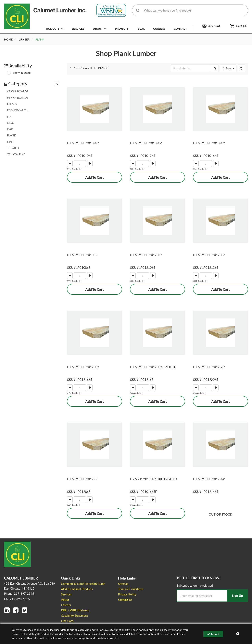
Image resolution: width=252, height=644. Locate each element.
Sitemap (123, 584)
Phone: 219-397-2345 (19, 593)
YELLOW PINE (16, 154)
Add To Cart (94, 177)
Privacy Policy (127, 594)
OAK (10, 129)
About (100, 29)
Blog (141, 29)
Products (52, 29)
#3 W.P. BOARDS (18, 98)
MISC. (11, 123)
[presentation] (57, 84)
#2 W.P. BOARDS (18, 91)
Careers (159, 29)
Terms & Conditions (131, 589)
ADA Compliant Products (77, 589)
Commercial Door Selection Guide (83, 584)
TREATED (13, 148)
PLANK (11, 135)
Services (78, 29)
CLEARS (12, 104)
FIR (9, 116)
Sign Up (237, 596)
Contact (180, 29)
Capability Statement (74, 615)
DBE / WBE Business (75, 610)
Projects (122, 29)
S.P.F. (10, 142)
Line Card (67, 621)
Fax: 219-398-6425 (17, 599)
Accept (213, 634)
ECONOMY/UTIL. (18, 110)
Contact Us (125, 600)
